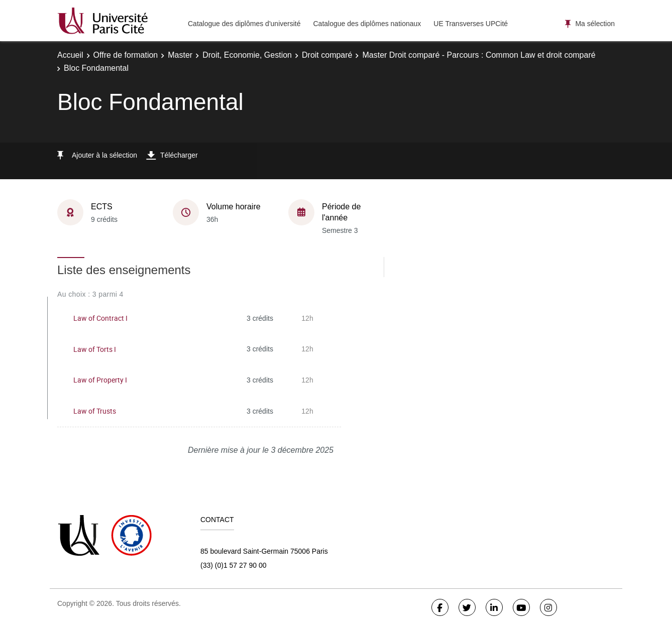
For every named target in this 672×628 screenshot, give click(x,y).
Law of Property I (100, 380)
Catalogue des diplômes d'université (244, 24)
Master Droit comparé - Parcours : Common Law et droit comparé (479, 55)
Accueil (70, 55)
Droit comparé (327, 55)
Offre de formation (126, 55)
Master (180, 55)
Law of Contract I (100, 318)
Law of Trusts (95, 411)
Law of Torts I (95, 349)
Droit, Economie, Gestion (247, 55)
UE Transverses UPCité (471, 24)
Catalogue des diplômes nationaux (367, 24)
